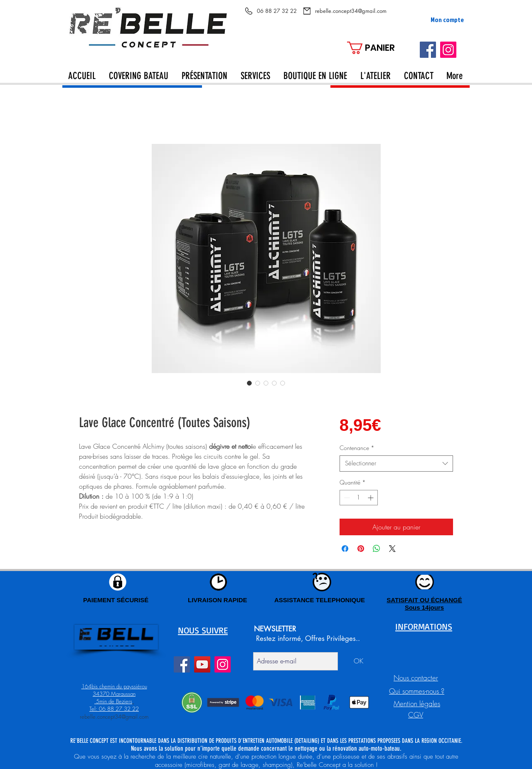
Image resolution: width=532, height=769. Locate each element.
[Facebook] (428, 50)
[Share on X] (392, 549)
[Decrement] (346, 498)
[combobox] (396, 464)
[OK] (358, 661)
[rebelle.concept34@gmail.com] (351, 11)
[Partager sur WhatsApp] (377, 549)
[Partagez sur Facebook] (345, 549)
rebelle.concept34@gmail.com (114, 717)
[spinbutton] (359, 498)
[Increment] (371, 498)
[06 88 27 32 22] (277, 11)
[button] (378, 48)
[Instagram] (448, 50)
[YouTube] (202, 664)
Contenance (357, 448)
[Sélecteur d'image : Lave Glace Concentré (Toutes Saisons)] (249, 383)
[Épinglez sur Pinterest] (361, 549)
